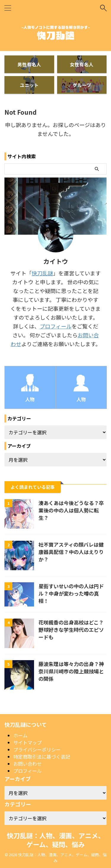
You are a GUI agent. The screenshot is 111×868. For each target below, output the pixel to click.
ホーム (20, 735)
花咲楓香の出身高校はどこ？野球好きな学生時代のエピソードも (71, 630)
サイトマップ (28, 742)
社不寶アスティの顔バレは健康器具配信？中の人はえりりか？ (71, 552)
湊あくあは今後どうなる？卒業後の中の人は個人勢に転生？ (71, 510)
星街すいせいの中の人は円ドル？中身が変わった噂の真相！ (71, 593)
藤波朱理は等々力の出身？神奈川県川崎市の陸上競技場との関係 (71, 671)
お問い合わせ (28, 764)
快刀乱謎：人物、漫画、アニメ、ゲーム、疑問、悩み (56, 840)
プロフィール (56, 326)
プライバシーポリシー (37, 749)
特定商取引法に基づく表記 (42, 757)
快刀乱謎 (42, 273)
